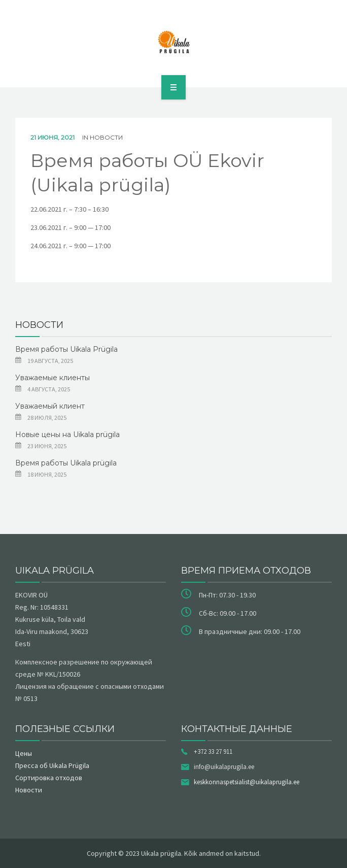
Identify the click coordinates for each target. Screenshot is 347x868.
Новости (106, 137)
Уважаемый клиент (50, 406)
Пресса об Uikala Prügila (52, 765)
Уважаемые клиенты (53, 378)
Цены (24, 753)
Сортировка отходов (49, 778)
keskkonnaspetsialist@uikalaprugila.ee (247, 782)
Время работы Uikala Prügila (66, 349)
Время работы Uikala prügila (66, 463)
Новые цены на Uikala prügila (67, 435)
